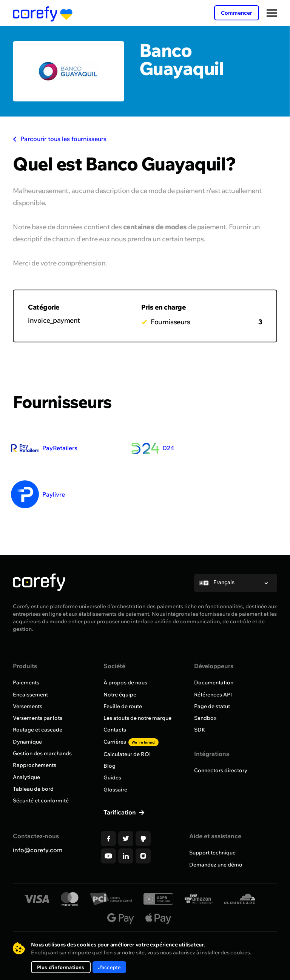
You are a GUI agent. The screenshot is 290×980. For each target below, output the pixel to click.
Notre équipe (120, 706)
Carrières (131, 753)
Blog (110, 777)
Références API (213, 706)
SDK (200, 741)
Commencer (237, 13)
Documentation (214, 695)
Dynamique (27, 753)
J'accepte (118, 967)
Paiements (26, 695)
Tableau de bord (33, 800)
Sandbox (205, 730)
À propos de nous (125, 695)
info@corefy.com (38, 861)
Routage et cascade (38, 741)
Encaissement (30, 706)
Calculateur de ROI (127, 765)
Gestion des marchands (42, 765)
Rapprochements (35, 776)
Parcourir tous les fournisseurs (60, 139)
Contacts (115, 741)
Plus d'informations (63, 967)
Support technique (212, 863)
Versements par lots (38, 730)
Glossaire (115, 801)
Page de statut (212, 718)
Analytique (26, 788)
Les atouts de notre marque (137, 730)
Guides (112, 789)
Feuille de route (123, 718)
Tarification (120, 823)
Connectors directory (221, 782)
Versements (28, 718)
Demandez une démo (216, 875)
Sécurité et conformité (41, 811)
